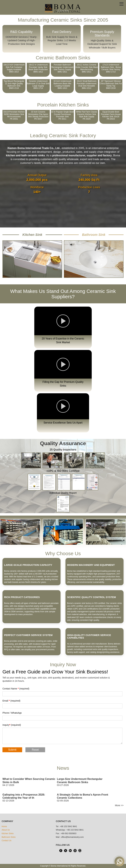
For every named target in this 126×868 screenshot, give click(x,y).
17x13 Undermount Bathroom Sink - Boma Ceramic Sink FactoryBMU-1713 (111, 68)
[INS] (75, 851)
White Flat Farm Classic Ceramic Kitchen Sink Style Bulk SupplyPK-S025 (87, 115)
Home (4, 826)
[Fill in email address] (62, 706)
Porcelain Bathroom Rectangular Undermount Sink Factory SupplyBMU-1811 (62, 68)
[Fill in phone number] (62, 718)
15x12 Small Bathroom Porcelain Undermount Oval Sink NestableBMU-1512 (87, 85)
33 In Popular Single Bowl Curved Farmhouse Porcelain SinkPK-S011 (62, 115)
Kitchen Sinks (8, 833)
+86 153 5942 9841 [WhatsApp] (75, 830)
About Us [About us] (6, 830)
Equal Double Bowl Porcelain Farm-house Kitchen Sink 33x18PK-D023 (111, 115)
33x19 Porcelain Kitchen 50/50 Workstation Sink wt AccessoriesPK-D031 (14, 115)
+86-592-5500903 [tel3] (68, 833)
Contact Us (6, 841)
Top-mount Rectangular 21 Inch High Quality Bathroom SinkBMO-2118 (14, 85)
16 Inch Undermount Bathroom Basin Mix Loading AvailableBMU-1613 (62, 85)
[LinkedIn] (70, 851)
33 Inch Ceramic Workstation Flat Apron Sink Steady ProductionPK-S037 (38, 115)
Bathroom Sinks (9, 837)
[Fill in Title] (62, 694)
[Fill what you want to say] (62, 736)
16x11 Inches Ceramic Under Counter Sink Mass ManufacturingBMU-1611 (87, 68)
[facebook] (61, 851)
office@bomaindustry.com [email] (72, 837)
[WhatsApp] (80, 851)
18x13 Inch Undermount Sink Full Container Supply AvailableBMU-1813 (14, 68)
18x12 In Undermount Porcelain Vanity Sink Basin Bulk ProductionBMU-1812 (38, 68)
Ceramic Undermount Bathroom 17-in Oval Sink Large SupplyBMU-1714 (38, 85)
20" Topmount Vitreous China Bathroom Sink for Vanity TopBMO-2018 (111, 85)
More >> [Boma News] (119, 805)
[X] (65, 851)
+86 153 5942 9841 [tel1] (69, 826)
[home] (63, 8)
